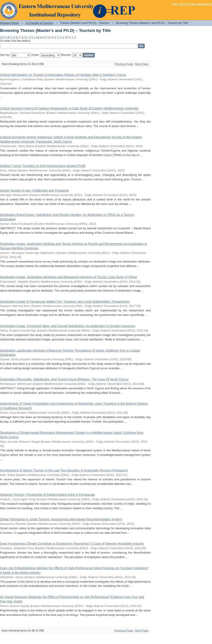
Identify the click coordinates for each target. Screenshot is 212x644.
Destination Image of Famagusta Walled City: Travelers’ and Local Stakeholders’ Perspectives (65, 302)
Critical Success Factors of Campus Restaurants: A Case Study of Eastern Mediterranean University (69, 108)
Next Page (142, 64)
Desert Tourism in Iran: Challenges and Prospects (34, 190)
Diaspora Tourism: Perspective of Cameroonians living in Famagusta (47, 495)
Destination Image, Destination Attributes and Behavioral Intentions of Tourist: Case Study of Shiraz (69, 277)
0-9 (2, 37)
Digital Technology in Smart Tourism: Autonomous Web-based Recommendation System (61, 519)
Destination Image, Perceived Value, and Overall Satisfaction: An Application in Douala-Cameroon (68, 326)
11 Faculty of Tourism (39, 23)
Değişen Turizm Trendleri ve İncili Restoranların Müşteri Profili (43, 166)
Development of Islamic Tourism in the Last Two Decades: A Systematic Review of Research (64, 470)
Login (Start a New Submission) (192, 4)
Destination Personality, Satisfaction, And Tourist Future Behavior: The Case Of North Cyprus (64, 379)
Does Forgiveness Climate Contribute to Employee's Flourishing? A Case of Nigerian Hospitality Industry (72, 544)
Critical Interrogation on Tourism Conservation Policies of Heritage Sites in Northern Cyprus (63, 75)
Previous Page (124, 64)
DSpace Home (9, 23)
